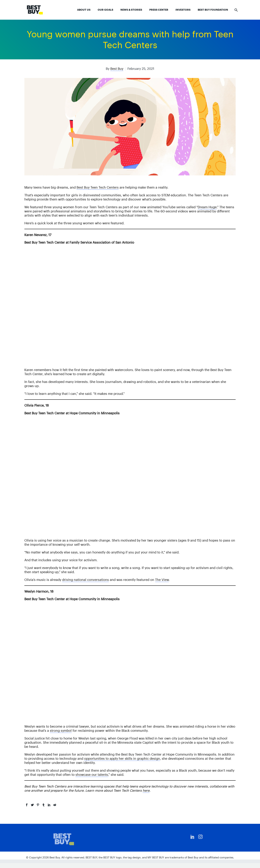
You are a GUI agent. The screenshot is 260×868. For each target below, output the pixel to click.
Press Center (159, 10)
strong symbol (61, 731)
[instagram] (200, 837)
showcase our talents (92, 775)
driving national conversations (85, 580)
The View (162, 580)
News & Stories (131, 10)
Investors (183, 10)
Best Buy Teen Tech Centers (98, 187)
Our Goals (105, 10)
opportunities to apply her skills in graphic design (122, 759)
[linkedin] (192, 837)
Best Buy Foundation (213, 10)
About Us (84, 10)
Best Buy (117, 69)
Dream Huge (207, 207)
